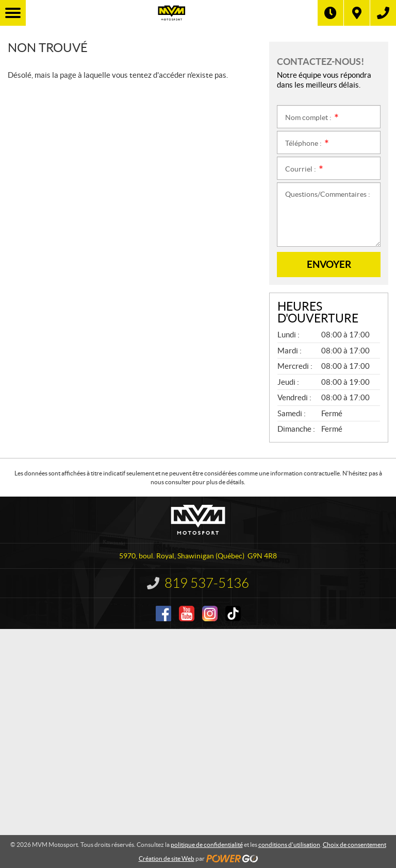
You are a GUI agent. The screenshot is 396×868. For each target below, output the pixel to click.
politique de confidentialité (207, 845)
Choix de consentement (354, 845)
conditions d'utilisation (289, 845)
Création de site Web (167, 858)
